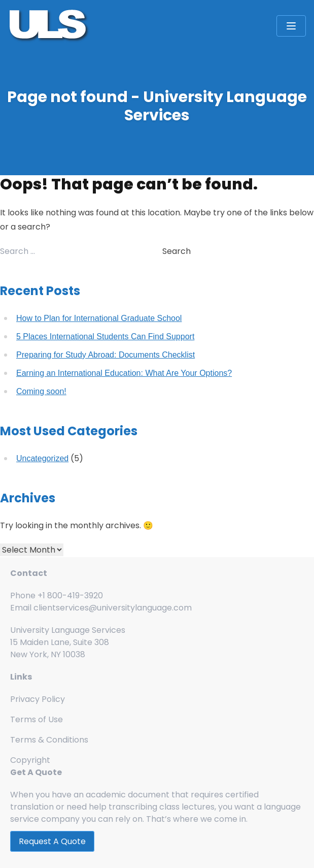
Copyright (30, 760)
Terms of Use (37, 719)
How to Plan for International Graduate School (99, 318)
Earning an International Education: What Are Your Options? (124, 373)
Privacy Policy (38, 699)
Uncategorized (42, 458)
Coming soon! (41, 391)
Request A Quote (52, 841)
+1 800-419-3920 (70, 596)
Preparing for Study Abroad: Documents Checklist (106, 355)
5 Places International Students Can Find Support (105, 336)
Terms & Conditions (49, 740)
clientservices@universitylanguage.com (113, 608)
